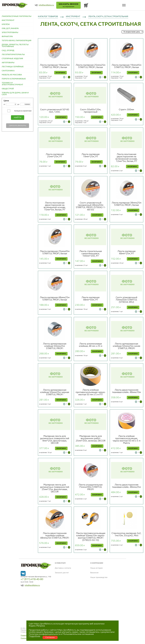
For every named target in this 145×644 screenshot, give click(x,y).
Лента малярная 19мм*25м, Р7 (91, 156)
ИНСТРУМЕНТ (8, 20)
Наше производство (99, 577)
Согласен (50, 637)
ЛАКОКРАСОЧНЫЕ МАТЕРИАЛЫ (17, 16)
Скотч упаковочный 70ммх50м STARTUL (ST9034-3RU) (126, 300)
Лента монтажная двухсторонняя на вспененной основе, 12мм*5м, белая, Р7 (127, 158)
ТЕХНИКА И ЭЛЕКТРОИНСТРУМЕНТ (12, 84)
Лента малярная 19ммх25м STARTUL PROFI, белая (55, 66)
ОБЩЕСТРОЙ (8, 89)
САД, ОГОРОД (8, 51)
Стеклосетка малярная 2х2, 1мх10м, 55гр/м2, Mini (126, 535)
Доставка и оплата (63, 568)
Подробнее (34, 636)
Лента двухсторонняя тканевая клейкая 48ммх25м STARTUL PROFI (55, 536)
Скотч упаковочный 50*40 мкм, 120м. (55, 111)
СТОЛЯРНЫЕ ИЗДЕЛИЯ (12, 59)
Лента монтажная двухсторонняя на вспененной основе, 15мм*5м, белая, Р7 (55, 206)
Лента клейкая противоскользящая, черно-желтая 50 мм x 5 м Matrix (127, 440)
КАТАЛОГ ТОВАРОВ (48, 17)
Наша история (96, 568)
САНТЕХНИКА (8, 71)
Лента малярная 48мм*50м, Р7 (91, 299)
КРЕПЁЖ (6, 24)
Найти (18, 118)
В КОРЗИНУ (60, 73)
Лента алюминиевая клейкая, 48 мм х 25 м (91, 345)
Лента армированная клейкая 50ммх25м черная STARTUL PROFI (55, 392)
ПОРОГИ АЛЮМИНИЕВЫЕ (14, 79)
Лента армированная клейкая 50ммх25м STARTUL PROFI (55, 346)
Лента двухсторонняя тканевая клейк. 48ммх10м (126, 391)
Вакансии (94, 573)
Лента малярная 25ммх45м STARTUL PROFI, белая (55, 253)
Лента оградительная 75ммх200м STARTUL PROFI (91, 487)
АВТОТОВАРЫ (8, 63)
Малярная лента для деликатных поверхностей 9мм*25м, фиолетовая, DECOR (55, 440)
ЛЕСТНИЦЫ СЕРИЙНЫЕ (13, 67)
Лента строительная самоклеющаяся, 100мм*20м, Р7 (91, 254)
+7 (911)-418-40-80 (32, 579)
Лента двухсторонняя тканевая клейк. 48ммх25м (126, 486)
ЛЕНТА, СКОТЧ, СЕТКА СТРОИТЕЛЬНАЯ (108, 17)
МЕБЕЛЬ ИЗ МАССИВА (12, 75)
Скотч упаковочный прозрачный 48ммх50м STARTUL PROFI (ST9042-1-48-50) (91, 206)
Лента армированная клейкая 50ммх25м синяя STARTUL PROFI (127, 346)
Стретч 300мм (126, 110)
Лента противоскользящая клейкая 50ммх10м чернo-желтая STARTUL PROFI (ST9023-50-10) (91, 537)
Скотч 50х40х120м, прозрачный (91, 111)
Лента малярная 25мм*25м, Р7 (55, 156)
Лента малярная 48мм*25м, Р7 (127, 253)
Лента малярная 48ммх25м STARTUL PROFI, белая (55, 299)
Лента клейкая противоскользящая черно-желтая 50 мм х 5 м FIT (91, 392)
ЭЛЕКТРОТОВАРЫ (10, 33)
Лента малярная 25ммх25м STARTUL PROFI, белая (91, 66)
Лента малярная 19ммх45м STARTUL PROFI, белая (127, 66)
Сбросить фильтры (18, 126)
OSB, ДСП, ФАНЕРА (10, 29)
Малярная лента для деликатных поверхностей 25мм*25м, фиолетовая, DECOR (55, 488)
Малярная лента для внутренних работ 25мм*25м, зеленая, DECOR (91, 439)
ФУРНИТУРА (7, 37)
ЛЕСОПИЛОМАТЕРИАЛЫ (13, 55)
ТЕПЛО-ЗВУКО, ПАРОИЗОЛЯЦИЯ (17, 41)
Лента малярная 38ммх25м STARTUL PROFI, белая (127, 204)
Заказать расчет (62, 573)
